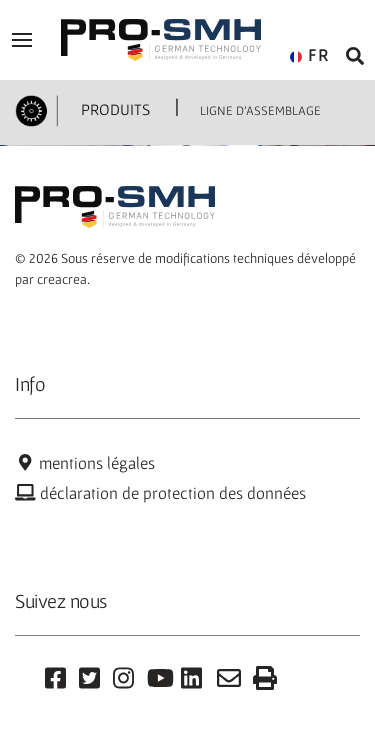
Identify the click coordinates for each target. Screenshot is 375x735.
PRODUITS (113, 109)
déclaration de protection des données (160, 493)
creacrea (62, 279)
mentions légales (85, 463)
